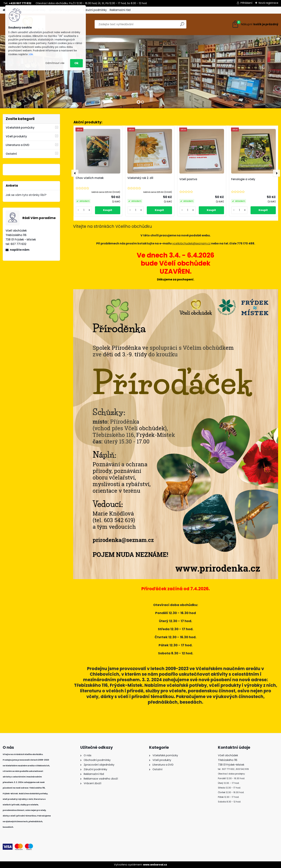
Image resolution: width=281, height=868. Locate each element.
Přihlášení (246, 3)
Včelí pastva (188, 179)
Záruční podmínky (95, 10)
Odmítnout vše (55, 63)
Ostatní (11, 154)
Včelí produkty (16, 136)
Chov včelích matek (90, 178)
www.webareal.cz (155, 865)
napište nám (20, 250)
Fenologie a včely (243, 179)
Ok (76, 63)
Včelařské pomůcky (20, 128)
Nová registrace (268, 3)
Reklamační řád (120, 10)
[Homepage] (4, 10)
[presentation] (75, 173)
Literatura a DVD (17, 145)
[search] (182, 26)
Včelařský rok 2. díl (140, 178)
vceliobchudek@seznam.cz (191, 243)
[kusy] (84, 210)
